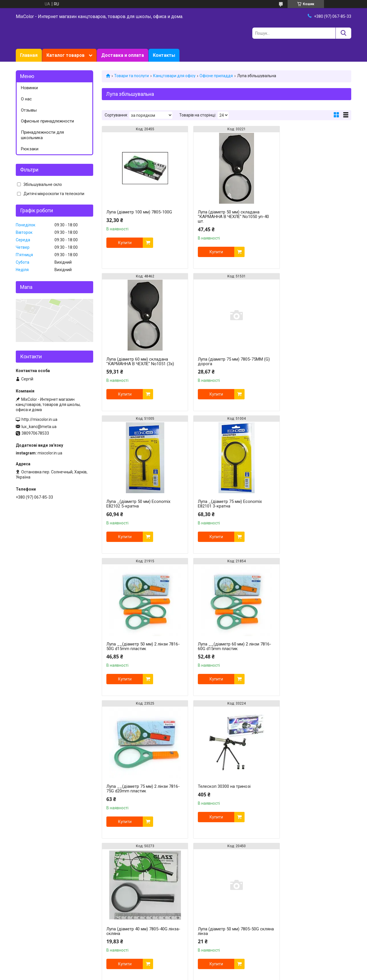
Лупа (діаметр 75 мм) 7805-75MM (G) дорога (139, 361)
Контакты (164, 55)
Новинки (29, 88)
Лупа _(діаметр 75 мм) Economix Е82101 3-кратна (308, 361)
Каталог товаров (66, 55)
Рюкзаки (30, 149)
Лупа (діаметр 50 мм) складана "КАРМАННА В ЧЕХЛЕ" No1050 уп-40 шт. (222, 217)
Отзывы (29, 110)
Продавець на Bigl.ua (184, 969)
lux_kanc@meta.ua (39, 427)
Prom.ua (211, 964)
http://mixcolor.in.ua (39, 419)
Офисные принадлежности (47, 121)
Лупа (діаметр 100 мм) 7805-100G (139, 212)
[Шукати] (343, 33)
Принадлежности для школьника (42, 135)
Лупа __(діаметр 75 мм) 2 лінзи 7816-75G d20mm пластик (307, 504)
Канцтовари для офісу (174, 76)
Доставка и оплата (123, 55)
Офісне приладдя (216, 76)
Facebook (25, 879)
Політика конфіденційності (271, 975)
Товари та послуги (131, 76)
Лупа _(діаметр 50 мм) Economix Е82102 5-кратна (223, 361)
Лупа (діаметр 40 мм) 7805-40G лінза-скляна (221, 646)
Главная (29, 55)
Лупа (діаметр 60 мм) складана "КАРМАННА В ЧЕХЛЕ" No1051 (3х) (310, 214)
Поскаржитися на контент (225, 975)
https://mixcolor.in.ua (163, 945)
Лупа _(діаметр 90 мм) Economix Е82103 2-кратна (138, 789)
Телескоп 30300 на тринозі (133, 644)
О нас (26, 99)
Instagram (25, 873)
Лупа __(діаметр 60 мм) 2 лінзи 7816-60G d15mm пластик (222, 504)
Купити (125, 243)
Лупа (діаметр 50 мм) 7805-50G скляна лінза (306, 646)
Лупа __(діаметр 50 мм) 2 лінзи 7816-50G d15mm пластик (137, 504)
